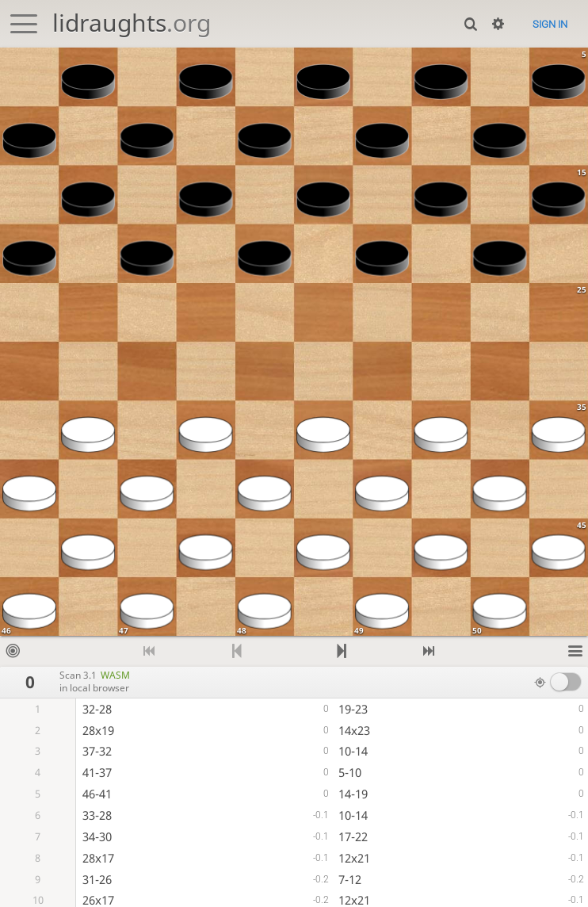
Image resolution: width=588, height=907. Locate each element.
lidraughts (132, 23)
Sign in (550, 24)
